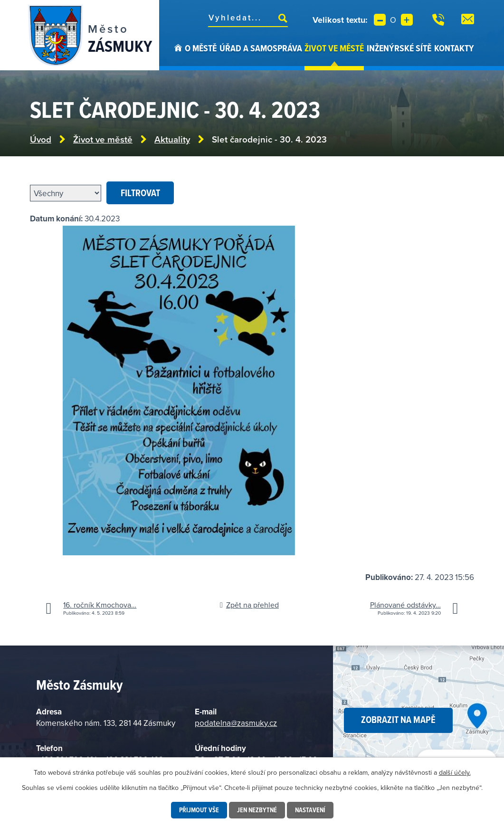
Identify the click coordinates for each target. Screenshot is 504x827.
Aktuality (172, 139)
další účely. (455, 772)
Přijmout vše (199, 810)
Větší (407, 20)
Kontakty (454, 48)
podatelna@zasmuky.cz (236, 723)
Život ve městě (334, 48)
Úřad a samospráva (261, 48)
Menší (380, 20)
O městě (201, 48)
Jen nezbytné (257, 810)
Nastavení (310, 810)
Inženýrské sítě (399, 48)
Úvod (178, 56)
